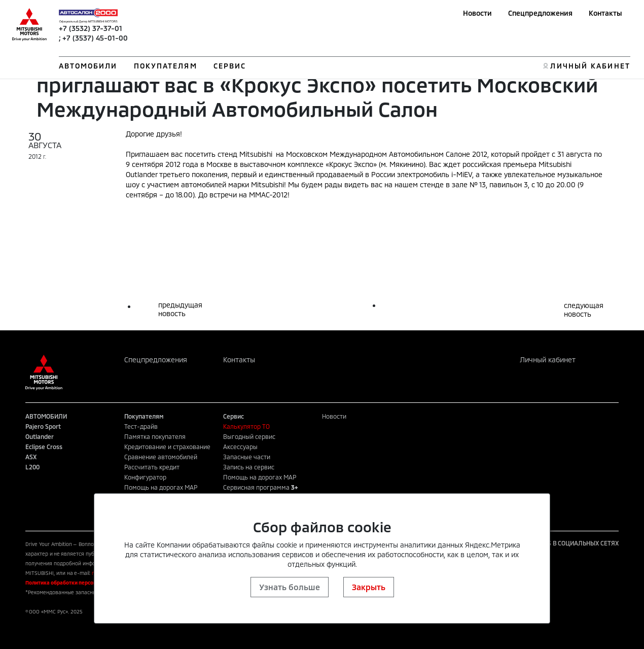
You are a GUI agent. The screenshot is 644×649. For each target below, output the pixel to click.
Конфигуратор (145, 477)
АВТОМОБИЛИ (88, 66)
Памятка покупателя (155, 436)
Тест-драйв (141, 426)
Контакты (605, 13)
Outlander (40, 436)
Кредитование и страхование (167, 447)
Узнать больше (290, 587)
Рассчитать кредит (152, 467)
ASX (31, 457)
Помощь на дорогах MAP (161, 487)
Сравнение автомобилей (161, 457)
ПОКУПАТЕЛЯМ (166, 66)
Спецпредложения (540, 13)
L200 (32, 467)
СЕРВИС (230, 66)
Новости (477, 13)
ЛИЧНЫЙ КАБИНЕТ (590, 66)
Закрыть (369, 587)
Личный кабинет (548, 360)
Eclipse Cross (44, 447)
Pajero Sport (43, 426)
